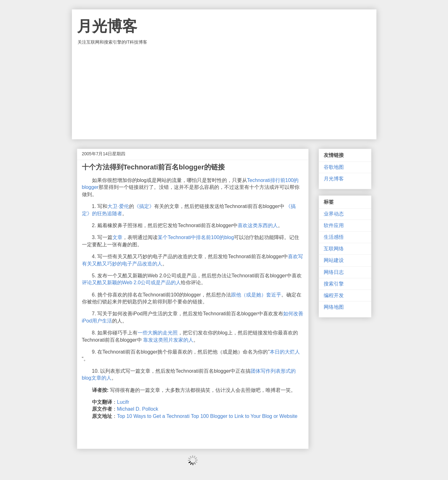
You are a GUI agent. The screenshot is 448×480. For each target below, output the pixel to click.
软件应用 (334, 225)
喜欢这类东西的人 (258, 225)
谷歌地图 (334, 167)
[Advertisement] (224, 92)
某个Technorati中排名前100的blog (196, 237)
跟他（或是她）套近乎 (256, 295)
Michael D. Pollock (138, 409)
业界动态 (334, 214)
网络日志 (334, 272)
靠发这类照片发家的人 (168, 340)
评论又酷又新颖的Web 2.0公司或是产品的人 (131, 283)
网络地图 (334, 307)
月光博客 (107, 26)
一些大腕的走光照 (158, 333)
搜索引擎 (334, 284)
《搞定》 (144, 206)
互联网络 (334, 249)
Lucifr (123, 402)
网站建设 (334, 260)
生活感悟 (334, 237)
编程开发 (334, 295)
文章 (117, 237)
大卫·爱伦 (118, 206)
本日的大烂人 (285, 352)
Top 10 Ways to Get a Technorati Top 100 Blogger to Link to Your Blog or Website (207, 416)
